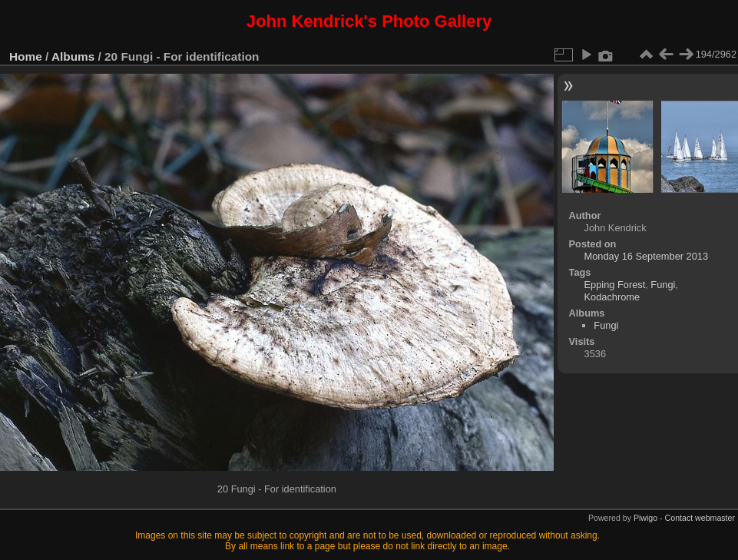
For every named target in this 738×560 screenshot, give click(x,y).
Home (26, 56)
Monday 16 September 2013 (647, 256)
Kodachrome (612, 297)
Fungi (663, 285)
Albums (73, 56)
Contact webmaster (700, 518)
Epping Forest (615, 285)
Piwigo (645, 518)
